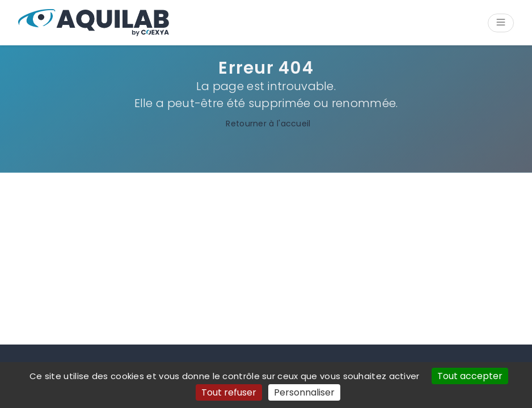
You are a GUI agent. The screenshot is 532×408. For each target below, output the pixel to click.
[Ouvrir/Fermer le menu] (501, 23)
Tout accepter (470, 376)
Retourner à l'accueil (266, 124)
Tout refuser (229, 392)
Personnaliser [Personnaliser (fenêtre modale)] (304, 392)
